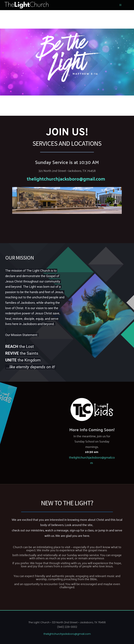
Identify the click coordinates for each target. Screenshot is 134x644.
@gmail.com (92, 178)
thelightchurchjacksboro (53, 178)
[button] (120, 5)
